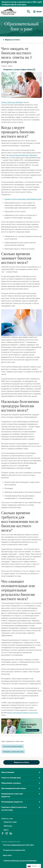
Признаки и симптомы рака (13, 751)
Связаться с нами (10, 822)
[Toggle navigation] (28, 12)
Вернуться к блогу (11, 40)
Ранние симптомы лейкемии (12, 102)
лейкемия (33, 155)
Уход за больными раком (13, 746)
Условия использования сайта (14, 850)
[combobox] (34, 866)
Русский (32, 866)
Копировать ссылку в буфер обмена (19, 70)
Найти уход (8, 826)
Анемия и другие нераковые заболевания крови (23, 199)
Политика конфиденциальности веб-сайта (18, 845)
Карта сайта (7, 855)
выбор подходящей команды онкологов (22, 713)
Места (6, 830)
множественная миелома (19, 155)
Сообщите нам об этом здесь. (14, 5)
